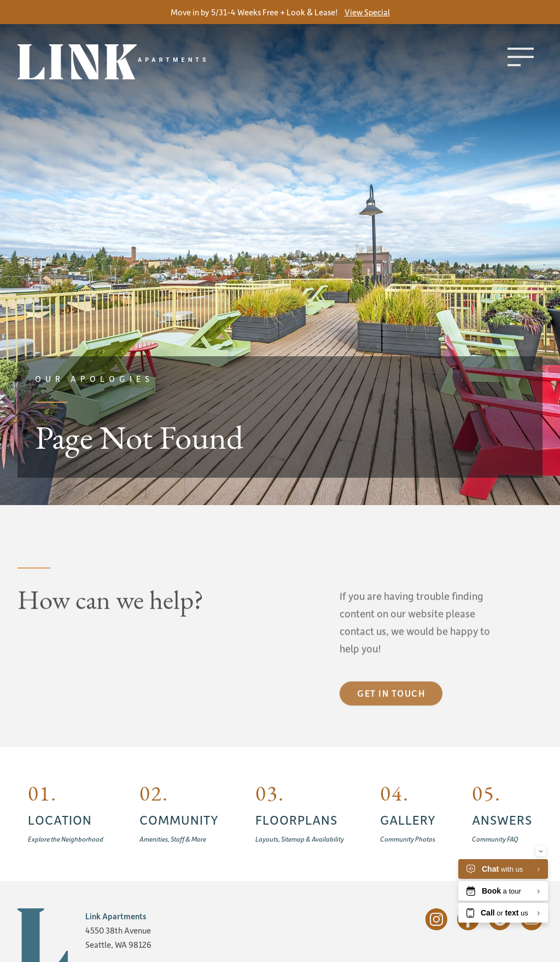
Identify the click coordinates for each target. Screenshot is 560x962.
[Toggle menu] (521, 57)
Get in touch (391, 712)
